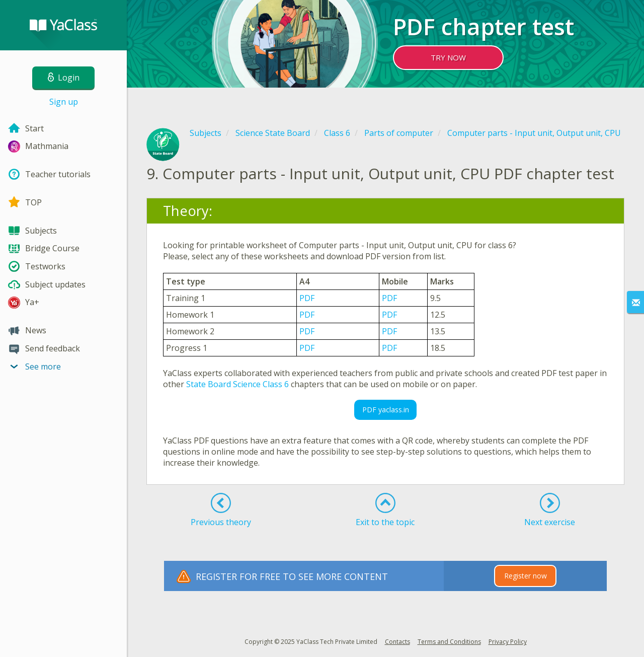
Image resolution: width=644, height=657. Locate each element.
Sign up (64, 102)
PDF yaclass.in (386, 410)
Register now (526, 576)
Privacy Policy (508, 642)
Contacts (397, 642)
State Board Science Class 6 (237, 384)
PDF (307, 298)
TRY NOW (448, 57)
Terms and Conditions (449, 642)
